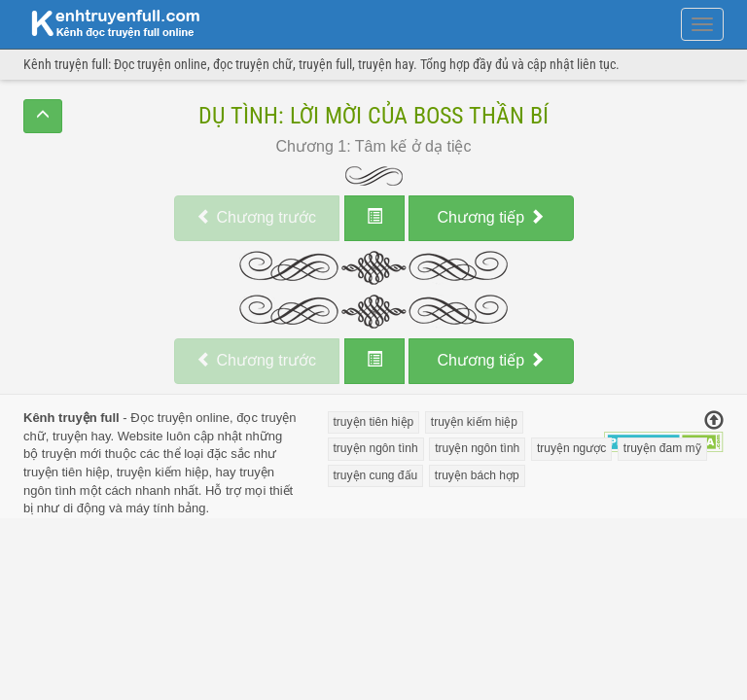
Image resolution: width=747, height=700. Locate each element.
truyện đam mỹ (662, 448)
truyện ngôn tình (376, 448)
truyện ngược (571, 448)
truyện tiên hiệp (66, 472)
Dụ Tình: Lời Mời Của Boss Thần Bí (373, 116)
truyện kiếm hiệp (163, 472)
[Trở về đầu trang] (714, 422)
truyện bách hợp (477, 475)
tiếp (490, 217)
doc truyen (104, 22)
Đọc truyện (161, 418)
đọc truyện (266, 418)
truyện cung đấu (376, 475)
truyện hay (82, 436)
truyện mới (71, 454)
